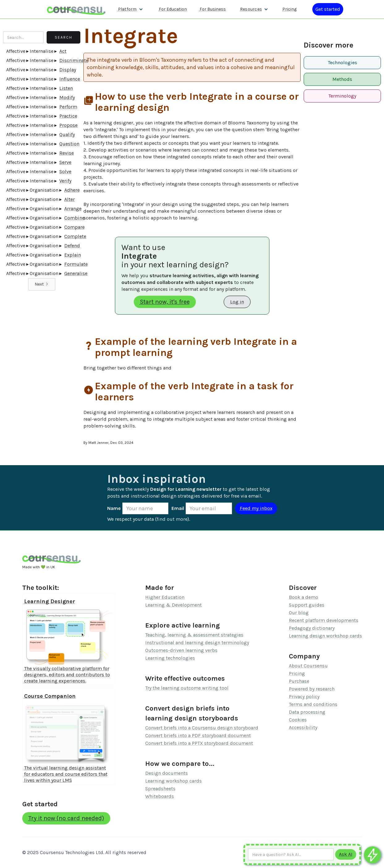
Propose (68, 125)
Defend (72, 246)
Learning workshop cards (173, 781)
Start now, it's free (165, 302)
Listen (66, 88)
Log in (237, 302)
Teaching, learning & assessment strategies (194, 635)
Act (63, 51)
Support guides (307, 605)
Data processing (307, 712)
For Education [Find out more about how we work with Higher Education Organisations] (173, 9)
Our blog (299, 613)
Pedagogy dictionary (312, 628)
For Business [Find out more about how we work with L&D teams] (213, 9)
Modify (67, 97)
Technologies (342, 63)
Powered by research (312, 689)
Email (178, 508)
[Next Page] (42, 284)
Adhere (72, 190)
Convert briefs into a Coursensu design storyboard (202, 728)
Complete (75, 236)
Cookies (298, 720)
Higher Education (165, 597)
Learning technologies (170, 658)
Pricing (297, 673)
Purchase (299, 681)
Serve (65, 162)
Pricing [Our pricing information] (289, 9)
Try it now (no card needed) (66, 818)
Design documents (167, 773)
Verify (65, 181)
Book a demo (304, 597)
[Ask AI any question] (291, 854)
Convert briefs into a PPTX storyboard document (199, 743)
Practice (68, 116)
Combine (74, 218)
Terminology (342, 96)
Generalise (76, 273)
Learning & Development (173, 605)
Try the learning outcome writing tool (187, 688)
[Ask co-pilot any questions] (372, 855)
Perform (68, 107)
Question (69, 144)
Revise (67, 153)
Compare (74, 227)
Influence (70, 79)
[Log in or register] (328, 9)
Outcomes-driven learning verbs (181, 650)
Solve (65, 171)
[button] (131, 9)
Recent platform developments (324, 620)
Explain (73, 255)
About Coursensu (308, 666)
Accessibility (303, 727)
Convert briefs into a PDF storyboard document (198, 735)
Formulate (76, 264)
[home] (76, 9)
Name (114, 508)
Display (68, 70)
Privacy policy (304, 697)
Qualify (67, 134)
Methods (342, 79)
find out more (172, 519)
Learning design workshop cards (325, 636)
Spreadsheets (160, 789)
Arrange (73, 209)
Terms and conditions (313, 704)
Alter (70, 199)
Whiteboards (160, 796)
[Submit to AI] (346, 854)
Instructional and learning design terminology (197, 643)
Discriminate (74, 60)
